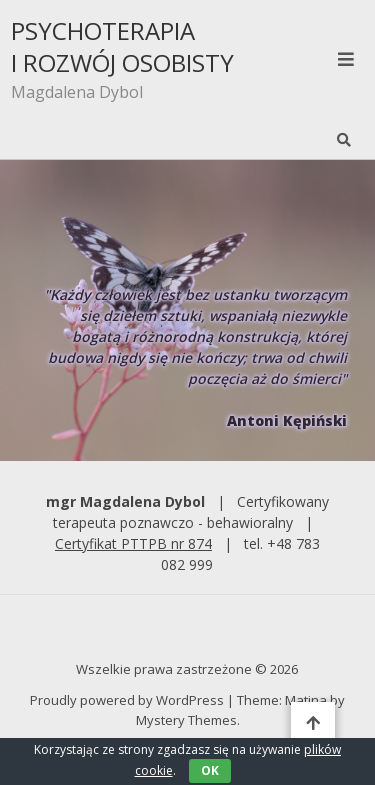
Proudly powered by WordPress (128, 700)
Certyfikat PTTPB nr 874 (133, 543)
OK (210, 770)
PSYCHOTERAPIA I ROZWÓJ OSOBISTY (122, 47)
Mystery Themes (186, 720)
